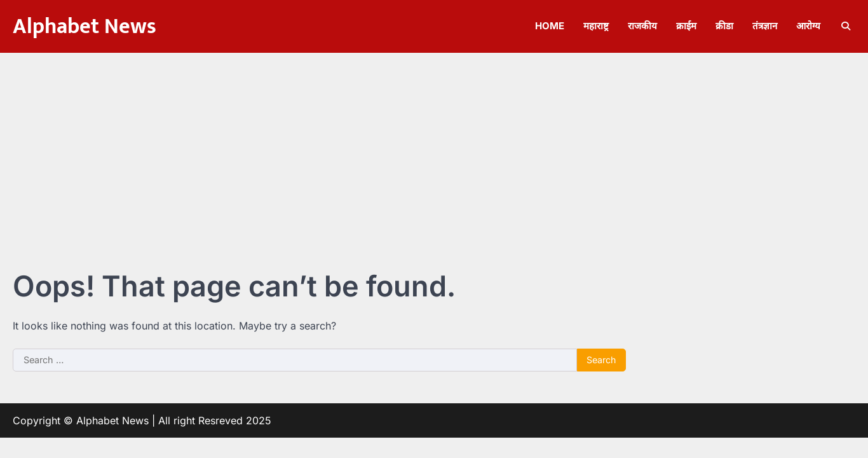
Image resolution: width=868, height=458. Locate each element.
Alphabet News (85, 27)
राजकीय (642, 26)
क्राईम (686, 26)
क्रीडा (724, 26)
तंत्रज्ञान (765, 26)
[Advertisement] (434, 148)
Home (550, 26)
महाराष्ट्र (596, 26)
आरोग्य (808, 26)
